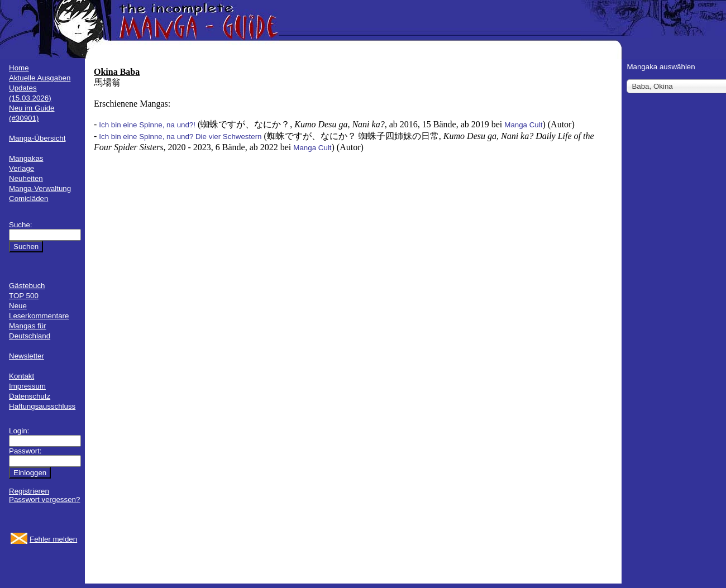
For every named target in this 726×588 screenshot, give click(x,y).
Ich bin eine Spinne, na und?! (147, 125)
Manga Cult (523, 125)
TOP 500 (24, 296)
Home (19, 68)
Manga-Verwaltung (40, 188)
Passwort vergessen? (44, 499)
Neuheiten (26, 178)
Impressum (27, 386)
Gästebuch (27, 286)
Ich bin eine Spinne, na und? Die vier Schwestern (180, 137)
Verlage (22, 168)
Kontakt (22, 376)
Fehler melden (53, 539)
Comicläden (28, 199)
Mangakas (26, 158)
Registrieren (29, 491)
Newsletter (27, 356)
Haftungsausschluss (42, 406)
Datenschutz (30, 396)
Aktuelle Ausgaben (40, 78)
